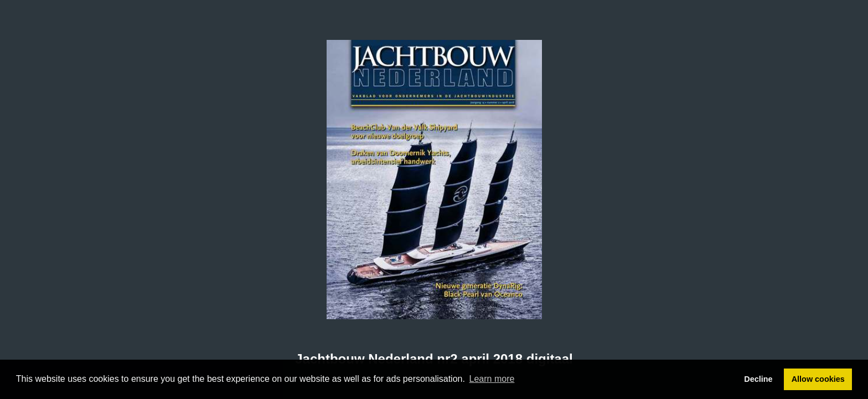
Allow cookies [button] (818, 379)
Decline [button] (758, 379)
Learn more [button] (492, 379)
